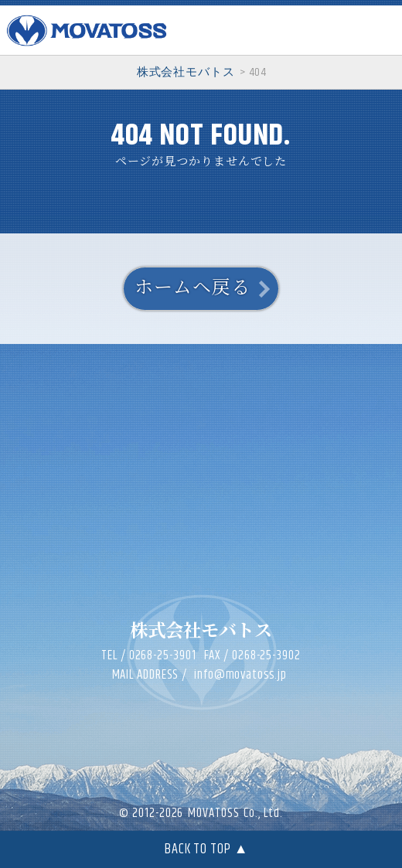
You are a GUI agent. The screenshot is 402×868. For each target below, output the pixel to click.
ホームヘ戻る (192, 289)
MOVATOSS (213, 814)
